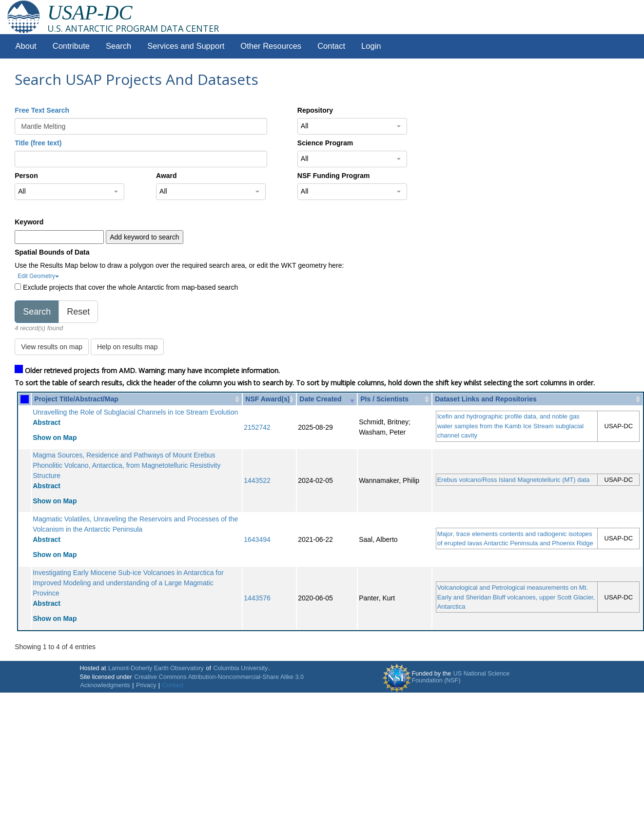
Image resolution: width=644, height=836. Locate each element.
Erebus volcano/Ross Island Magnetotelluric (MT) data (514, 480)
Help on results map (127, 347)
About (26, 46)
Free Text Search (42, 110)
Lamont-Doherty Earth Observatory (156, 668)
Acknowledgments (105, 685)
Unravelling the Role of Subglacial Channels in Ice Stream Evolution (135, 412)
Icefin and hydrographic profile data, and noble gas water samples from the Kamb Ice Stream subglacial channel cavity (511, 426)
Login (371, 46)
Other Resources (271, 46)
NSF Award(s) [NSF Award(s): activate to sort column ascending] (267, 399)
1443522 (257, 480)
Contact (331, 46)
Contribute (71, 46)
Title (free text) (38, 143)
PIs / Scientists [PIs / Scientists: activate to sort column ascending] (384, 399)
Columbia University (240, 668)
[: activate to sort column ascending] (25, 399)
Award (166, 176)
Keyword (29, 222)
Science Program (325, 143)
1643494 (257, 539)
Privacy (146, 685)
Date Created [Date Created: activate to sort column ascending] (320, 399)
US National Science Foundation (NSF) (461, 677)
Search (118, 46)
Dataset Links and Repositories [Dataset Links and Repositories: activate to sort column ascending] (486, 399)
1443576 (257, 598)
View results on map (52, 347)
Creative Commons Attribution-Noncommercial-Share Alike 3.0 (219, 677)
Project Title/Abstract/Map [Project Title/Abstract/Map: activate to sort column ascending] (76, 399)
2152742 (257, 427)
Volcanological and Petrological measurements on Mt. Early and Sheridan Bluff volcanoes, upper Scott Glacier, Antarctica (516, 597)
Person (26, 176)
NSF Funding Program (334, 176)
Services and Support (186, 46)
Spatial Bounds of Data (52, 252)
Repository (315, 110)
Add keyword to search (144, 237)
